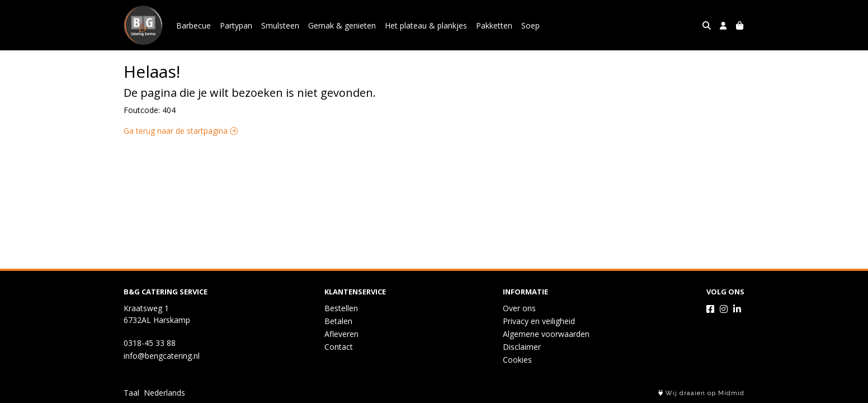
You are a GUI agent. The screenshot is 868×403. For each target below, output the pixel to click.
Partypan (236, 25)
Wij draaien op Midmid (701, 393)
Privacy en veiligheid (539, 321)
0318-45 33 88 (150, 343)
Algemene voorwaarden (546, 334)
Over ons (519, 308)
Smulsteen (280, 25)
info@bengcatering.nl (162, 356)
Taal (131, 393)
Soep (530, 25)
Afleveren (341, 334)
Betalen (338, 321)
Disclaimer (522, 347)
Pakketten (494, 25)
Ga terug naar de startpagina (181, 131)
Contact (339, 347)
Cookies (517, 360)
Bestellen (341, 308)
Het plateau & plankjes (426, 25)
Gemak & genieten (342, 25)
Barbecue (194, 25)
